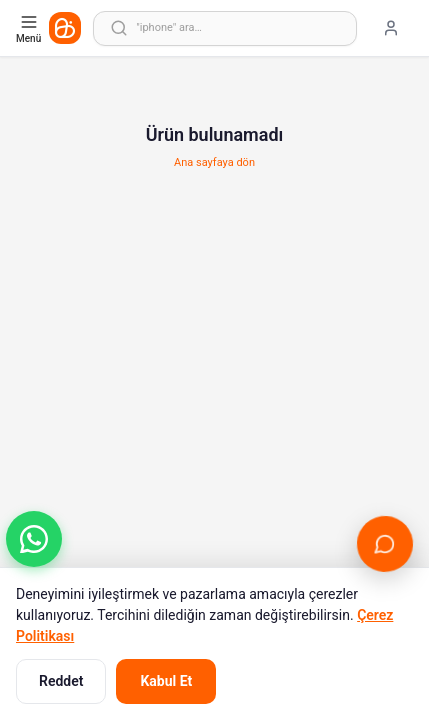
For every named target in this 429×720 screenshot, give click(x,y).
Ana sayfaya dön (214, 162)
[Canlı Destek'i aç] (385, 544)
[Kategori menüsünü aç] (30, 28)
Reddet (61, 681)
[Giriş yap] (391, 28)
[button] (34, 539)
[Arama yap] (225, 28)
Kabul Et (166, 681)
